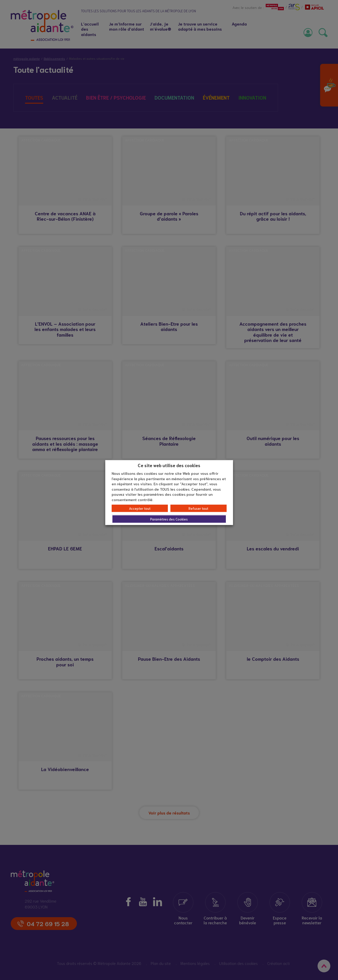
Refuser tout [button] (198, 508)
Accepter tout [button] (140, 508)
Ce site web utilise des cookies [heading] (169, 465)
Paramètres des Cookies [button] (169, 519)
